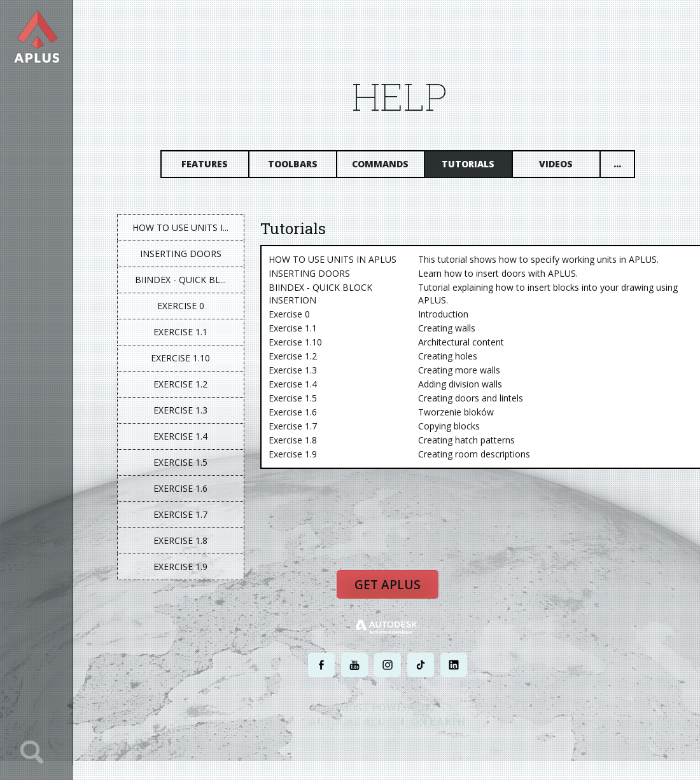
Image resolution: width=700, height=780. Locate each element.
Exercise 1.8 (182, 540)
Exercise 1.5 (182, 462)
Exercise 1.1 (182, 332)
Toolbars (293, 164)
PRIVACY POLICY (366, 747)
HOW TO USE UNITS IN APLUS (333, 259)
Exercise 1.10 (182, 358)
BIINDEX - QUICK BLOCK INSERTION (321, 294)
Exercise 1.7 (182, 514)
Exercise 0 (181, 306)
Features (206, 164)
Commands (381, 164)
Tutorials (469, 164)
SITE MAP (495, 747)
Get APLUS (388, 585)
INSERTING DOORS (181, 254)
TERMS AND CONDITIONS (435, 747)
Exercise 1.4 (182, 436)
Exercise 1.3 (182, 410)
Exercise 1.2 (182, 384)
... (618, 164)
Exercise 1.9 (182, 567)
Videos (557, 164)
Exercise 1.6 (182, 488)
